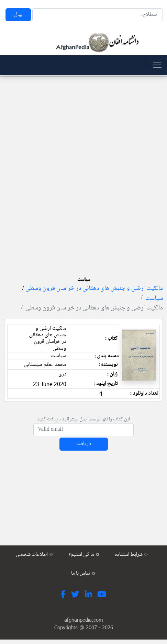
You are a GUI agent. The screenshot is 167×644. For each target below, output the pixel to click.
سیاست (154, 298)
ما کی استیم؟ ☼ (84, 555)
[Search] (98, 15)
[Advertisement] (81, 164)
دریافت (84, 444)
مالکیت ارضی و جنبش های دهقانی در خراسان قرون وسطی (94, 289)
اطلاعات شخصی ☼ (35, 555)
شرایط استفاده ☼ (132, 555)
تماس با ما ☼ (83, 574)
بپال (18, 15)
